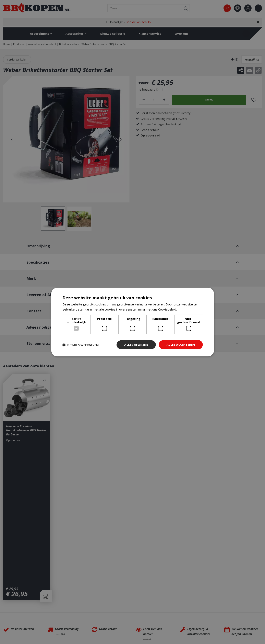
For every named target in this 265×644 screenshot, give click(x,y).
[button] (81, 345)
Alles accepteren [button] (180, 345)
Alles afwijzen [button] (135, 345)
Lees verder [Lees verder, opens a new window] (186, 309)
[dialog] (133, 322)
